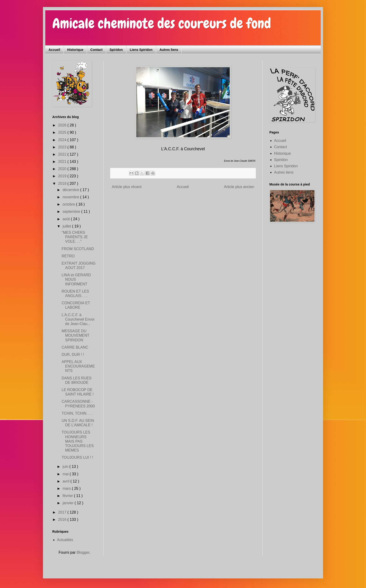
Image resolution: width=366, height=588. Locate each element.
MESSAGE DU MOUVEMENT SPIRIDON (76, 335)
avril (67, 481)
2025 (63, 132)
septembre (72, 212)
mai (66, 474)
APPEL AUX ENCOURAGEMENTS (78, 366)
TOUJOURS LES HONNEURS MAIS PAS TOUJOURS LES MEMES (78, 441)
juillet (67, 226)
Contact (96, 50)
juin (66, 467)
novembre (71, 197)
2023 (63, 147)
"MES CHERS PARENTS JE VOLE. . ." (75, 237)
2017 (63, 512)
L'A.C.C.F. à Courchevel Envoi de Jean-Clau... (78, 319)
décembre (71, 190)
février (68, 496)
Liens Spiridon (141, 50)
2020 (63, 169)
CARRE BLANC (75, 347)
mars (67, 488)
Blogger (83, 552)
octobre (69, 204)
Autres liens (169, 50)
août (67, 219)
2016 (63, 520)
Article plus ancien (239, 187)
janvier (69, 503)
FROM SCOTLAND (78, 249)
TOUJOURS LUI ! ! (77, 457)
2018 (63, 184)
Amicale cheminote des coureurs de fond (162, 23)
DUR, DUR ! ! (73, 355)
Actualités (65, 540)
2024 (63, 140)
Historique (75, 50)
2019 (63, 176)
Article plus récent (127, 187)
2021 (63, 162)
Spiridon (116, 50)
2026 (63, 125)
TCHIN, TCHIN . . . (77, 413)
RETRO (68, 256)
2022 (63, 154)
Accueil (54, 50)
